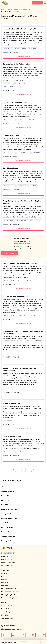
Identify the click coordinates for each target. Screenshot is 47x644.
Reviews (4, 580)
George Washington (9, 518)
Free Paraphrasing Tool (9, 589)
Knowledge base (9, 553)
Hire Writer (37, 3)
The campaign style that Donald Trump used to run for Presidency (23, 332)
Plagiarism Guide (7, 556)
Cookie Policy (6, 612)
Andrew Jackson (8, 491)
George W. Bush (7, 514)
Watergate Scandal (9, 541)
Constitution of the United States (16, 64)
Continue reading (24, 57)
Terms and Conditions (8, 606)
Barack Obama (7, 496)
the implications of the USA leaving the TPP (20, 29)
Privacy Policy (6, 615)
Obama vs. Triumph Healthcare (15, 102)
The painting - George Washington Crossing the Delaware (22, 202)
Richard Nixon (7, 532)
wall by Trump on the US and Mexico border (20, 263)
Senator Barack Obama (12, 436)
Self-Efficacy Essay (10, 168)
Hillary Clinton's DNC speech (14, 135)
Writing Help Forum (7, 565)
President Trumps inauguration (16, 296)
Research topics (6, 559)
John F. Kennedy (7, 523)
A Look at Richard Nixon (12, 404)
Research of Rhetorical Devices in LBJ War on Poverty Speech (21, 370)
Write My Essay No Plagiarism (11, 595)
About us (4, 573)
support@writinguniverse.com (15, 629)
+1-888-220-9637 (10, 626)
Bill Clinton (5, 500)
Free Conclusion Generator (10, 592)
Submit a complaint (7, 618)
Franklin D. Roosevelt (9, 509)
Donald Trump (7, 505)
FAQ (3, 577)
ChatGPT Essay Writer (8, 562)
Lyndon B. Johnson (8, 527)
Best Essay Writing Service (10, 598)
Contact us (5, 583)
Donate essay (6, 586)
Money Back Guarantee (9, 609)
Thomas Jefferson (8, 536)
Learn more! (9, 253)
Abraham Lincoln (8, 487)
